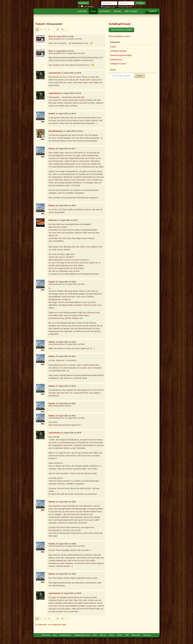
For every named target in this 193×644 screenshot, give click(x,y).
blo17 (51, 37)
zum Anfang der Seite (57, 625)
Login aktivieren (88, 7)
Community (82, 11)
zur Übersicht (41, 625)
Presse (112, 635)
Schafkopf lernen (65, 635)
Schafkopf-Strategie (118, 51)
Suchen (140, 76)
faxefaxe (52, 114)
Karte (95, 635)
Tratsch (40, 24)
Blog (55, 635)
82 (58, 29)
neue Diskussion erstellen (121, 30)
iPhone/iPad (46, 635)
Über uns (103, 635)
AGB (127, 635)
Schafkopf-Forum (120, 24)
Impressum (147, 635)
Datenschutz (136, 635)
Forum (93, 11)
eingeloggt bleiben (108, 7)
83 (63, 29)
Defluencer (53, 220)
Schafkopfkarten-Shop (82, 635)
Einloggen (141, 3)
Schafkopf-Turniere (118, 64)
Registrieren (83, 3)
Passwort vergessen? (125, 7)
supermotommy (54, 73)
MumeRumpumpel (55, 131)
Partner (120, 635)
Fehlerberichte (116, 60)
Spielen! (153, 11)
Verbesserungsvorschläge (121, 55)
